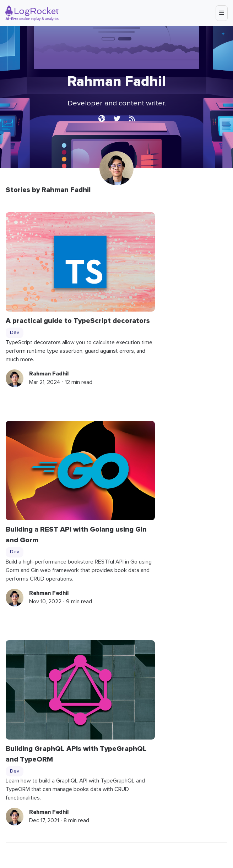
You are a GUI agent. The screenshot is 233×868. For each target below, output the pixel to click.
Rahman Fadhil (49, 374)
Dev (15, 333)
